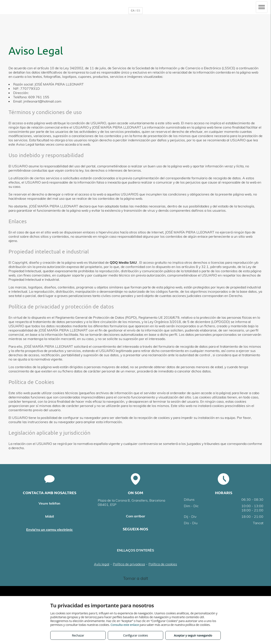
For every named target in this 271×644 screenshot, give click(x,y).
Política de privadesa (129, 564)
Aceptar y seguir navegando (193, 635)
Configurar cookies (136, 635)
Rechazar (78, 635)
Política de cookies (163, 564)
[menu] (262, 7)
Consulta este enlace (125, 625)
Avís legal (102, 564)
